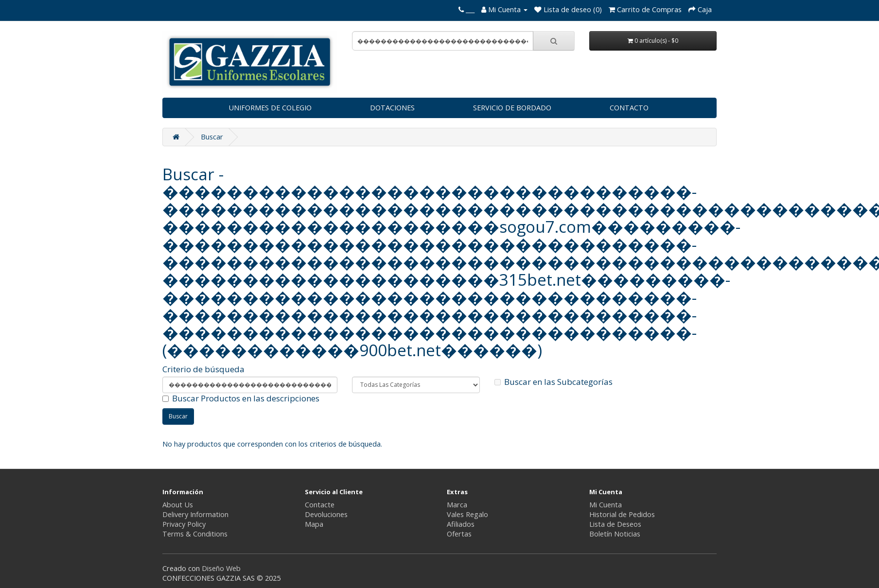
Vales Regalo (467, 514)
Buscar (212, 137)
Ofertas (459, 534)
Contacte (320, 505)
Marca (457, 505)
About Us (178, 505)
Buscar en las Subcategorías (554, 382)
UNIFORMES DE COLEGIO (270, 108)
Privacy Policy (184, 524)
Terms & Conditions (195, 534)
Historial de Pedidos (622, 514)
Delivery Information (195, 514)
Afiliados (461, 524)
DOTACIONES (392, 108)
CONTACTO (629, 108)
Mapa (314, 524)
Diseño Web (221, 568)
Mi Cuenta (606, 505)
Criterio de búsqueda (203, 369)
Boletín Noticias (615, 534)
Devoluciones (326, 514)
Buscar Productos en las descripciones (241, 398)
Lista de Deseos (615, 524)
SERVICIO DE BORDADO (512, 108)
